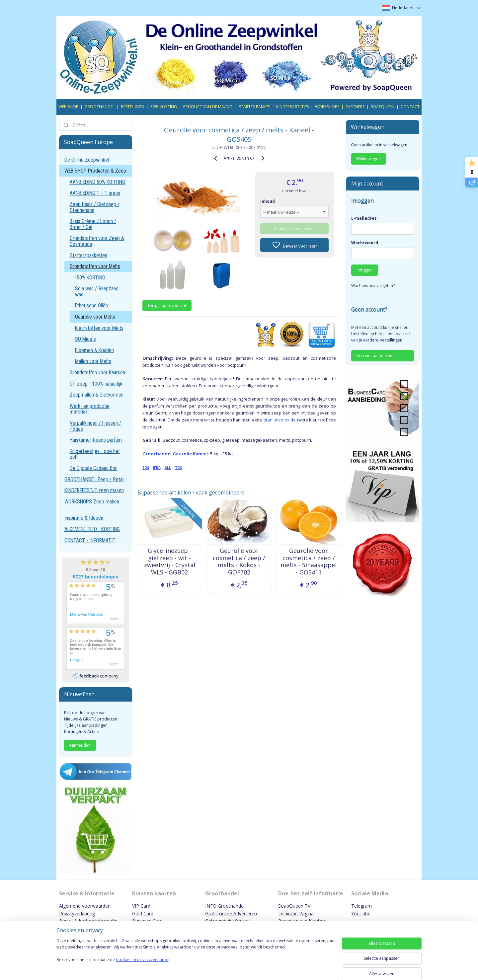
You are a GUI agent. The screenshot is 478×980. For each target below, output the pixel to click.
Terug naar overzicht (167, 305)
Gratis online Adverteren (231, 913)
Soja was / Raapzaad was (97, 292)
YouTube (361, 913)
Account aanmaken (374, 356)
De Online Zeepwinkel (87, 160)
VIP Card (141, 906)
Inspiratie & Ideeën (84, 518)
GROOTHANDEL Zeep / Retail (94, 479)
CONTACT (410, 107)
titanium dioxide (280, 420)
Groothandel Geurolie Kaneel (175, 454)
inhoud (268, 201)
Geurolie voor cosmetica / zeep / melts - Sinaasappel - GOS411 (309, 562)
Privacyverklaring (77, 913)
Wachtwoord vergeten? (373, 286)
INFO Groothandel (225, 906)
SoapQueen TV (294, 906)
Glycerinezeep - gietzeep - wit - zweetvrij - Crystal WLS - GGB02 (169, 562)
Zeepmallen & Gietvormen (97, 395)
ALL (167, 468)
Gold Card (143, 913)
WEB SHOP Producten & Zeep (95, 171)
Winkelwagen (368, 159)
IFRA (157, 468)
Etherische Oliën (91, 305)
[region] (195, 957)
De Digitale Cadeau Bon (94, 468)
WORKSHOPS (327, 107)
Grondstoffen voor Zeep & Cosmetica (97, 241)
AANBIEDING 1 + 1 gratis (95, 193)
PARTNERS (355, 107)
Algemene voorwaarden (85, 906)
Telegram (361, 906)
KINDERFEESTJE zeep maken (94, 490)
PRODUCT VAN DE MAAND (208, 107)
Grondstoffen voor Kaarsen (97, 373)
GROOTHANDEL (100, 107)
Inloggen (365, 270)
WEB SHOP (68, 107)
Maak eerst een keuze (294, 228)
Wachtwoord (365, 243)
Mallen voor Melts (93, 361)
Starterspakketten (88, 255)
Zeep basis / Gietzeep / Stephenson (95, 207)
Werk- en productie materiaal (90, 409)
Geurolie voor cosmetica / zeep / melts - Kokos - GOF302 (239, 562)
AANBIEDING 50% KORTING (97, 182)
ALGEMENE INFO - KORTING (92, 529)
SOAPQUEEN (383, 107)
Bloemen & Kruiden (94, 350)
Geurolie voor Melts (95, 317)
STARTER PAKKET (254, 107)
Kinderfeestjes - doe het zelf (95, 454)
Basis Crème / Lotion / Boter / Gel (93, 224)
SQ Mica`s (85, 339)
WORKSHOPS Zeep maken (92, 502)
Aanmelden (80, 745)
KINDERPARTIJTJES (292, 107)
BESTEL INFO (132, 107)
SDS (145, 468)
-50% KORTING (90, 278)
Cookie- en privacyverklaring (143, 966)
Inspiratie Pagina (296, 913)
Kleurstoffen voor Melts (99, 328)
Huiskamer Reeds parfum (96, 440)
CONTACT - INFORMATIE (90, 540)
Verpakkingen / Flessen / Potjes (95, 426)
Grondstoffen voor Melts (95, 266)
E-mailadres (364, 218)
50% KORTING (164, 107)
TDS (178, 468)
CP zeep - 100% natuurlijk (96, 384)
